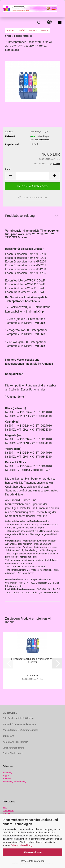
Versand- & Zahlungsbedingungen (19, 724)
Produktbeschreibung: (20, 216)
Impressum (8, 736)
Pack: (8, 169)
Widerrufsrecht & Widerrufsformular (20, 730)
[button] (10, 176)
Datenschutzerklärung (21, 845)
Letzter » (44, 30)
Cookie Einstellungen (13, 753)
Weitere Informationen (33, 861)
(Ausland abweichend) (40, 140)
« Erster (11, 30)
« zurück (22, 30)
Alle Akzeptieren (32, 852)
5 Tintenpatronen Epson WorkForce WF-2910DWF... (32, 661)
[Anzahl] (32, 176)
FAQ (5, 808)
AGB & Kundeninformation (15, 742)
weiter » (33, 30)
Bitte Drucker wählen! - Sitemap (18, 718)
